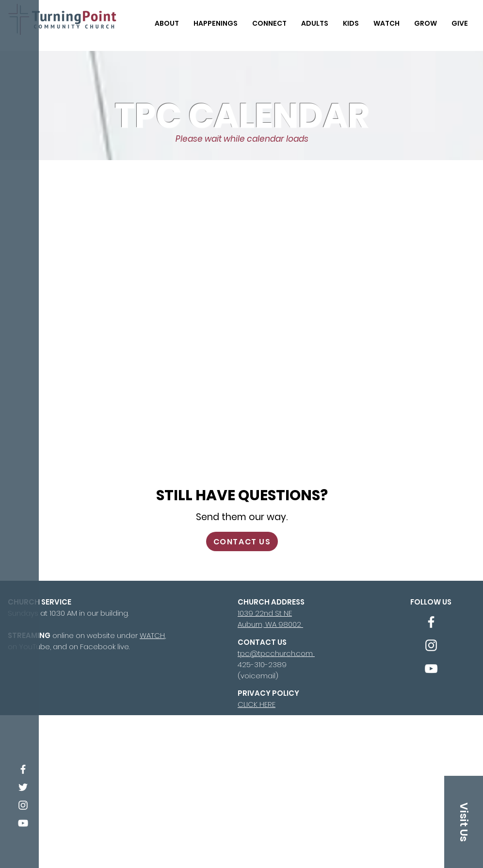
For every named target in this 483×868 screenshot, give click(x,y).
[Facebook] (23, 769)
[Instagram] (23, 805)
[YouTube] (23, 823)
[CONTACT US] (242, 541)
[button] (167, 19)
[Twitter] (23, 787)
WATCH (152, 635)
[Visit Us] (464, 822)
